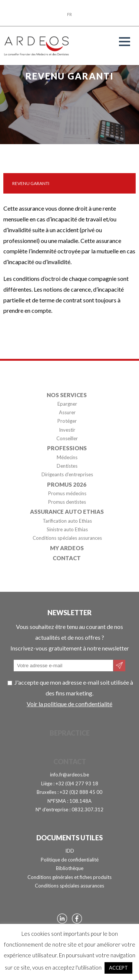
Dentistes (67, 466)
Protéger (67, 421)
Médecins (67, 457)
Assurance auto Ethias (67, 512)
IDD (70, 851)
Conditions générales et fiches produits (69, 877)
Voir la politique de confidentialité (69, 704)
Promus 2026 (67, 484)
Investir (67, 430)
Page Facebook (77, 919)
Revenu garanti (31, 183)
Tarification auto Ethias (67, 521)
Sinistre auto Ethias (67, 529)
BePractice (70, 733)
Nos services (67, 395)
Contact (67, 558)
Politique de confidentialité (70, 860)
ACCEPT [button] (118, 968)
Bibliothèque (70, 868)
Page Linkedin (62, 919)
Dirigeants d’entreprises (67, 475)
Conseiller (67, 439)
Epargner (67, 404)
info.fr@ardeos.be (69, 775)
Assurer (67, 412)
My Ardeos (67, 548)
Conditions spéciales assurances (67, 538)
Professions (67, 448)
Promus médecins (67, 493)
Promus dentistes (67, 502)
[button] (125, 42)
